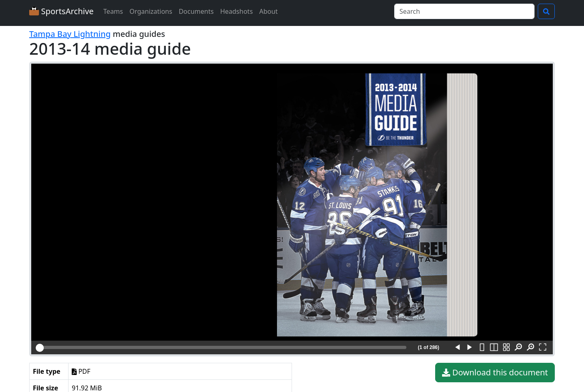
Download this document (495, 373)
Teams (113, 11)
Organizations (151, 11)
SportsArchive (61, 11)
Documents (196, 11)
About (268, 11)
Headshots (236, 11)
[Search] (464, 11)
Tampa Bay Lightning (70, 34)
